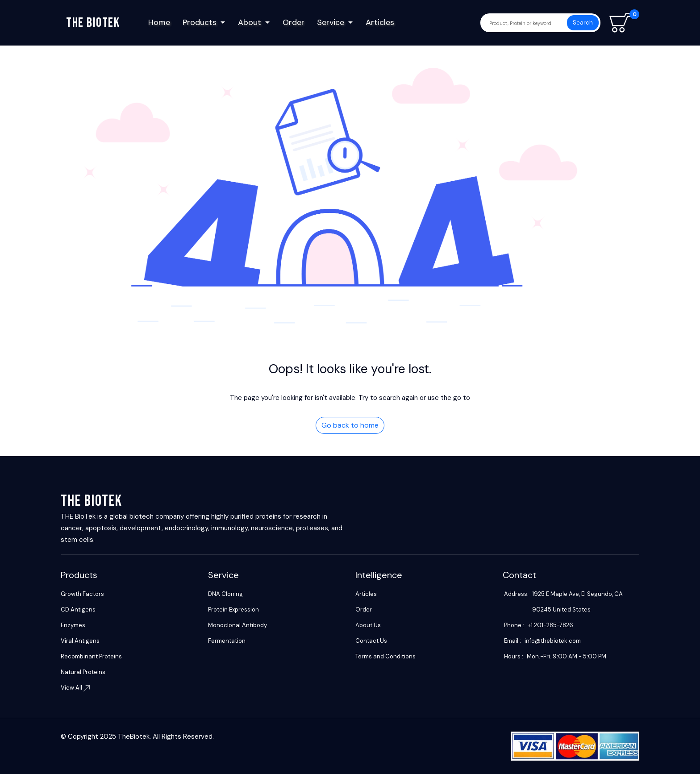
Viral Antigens (80, 641)
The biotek (93, 23)
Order (294, 22)
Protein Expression (233, 610)
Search (583, 23)
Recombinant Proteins (91, 656)
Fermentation (227, 641)
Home (159, 22)
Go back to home (350, 425)
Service (331, 22)
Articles (380, 22)
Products (200, 22)
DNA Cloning (225, 594)
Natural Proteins (83, 672)
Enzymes (73, 625)
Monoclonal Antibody (237, 625)
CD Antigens (78, 610)
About (250, 22)
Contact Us (371, 641)
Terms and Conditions (385, 656)
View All (75, 688)
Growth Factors (82, 594)
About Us (368, 625)
